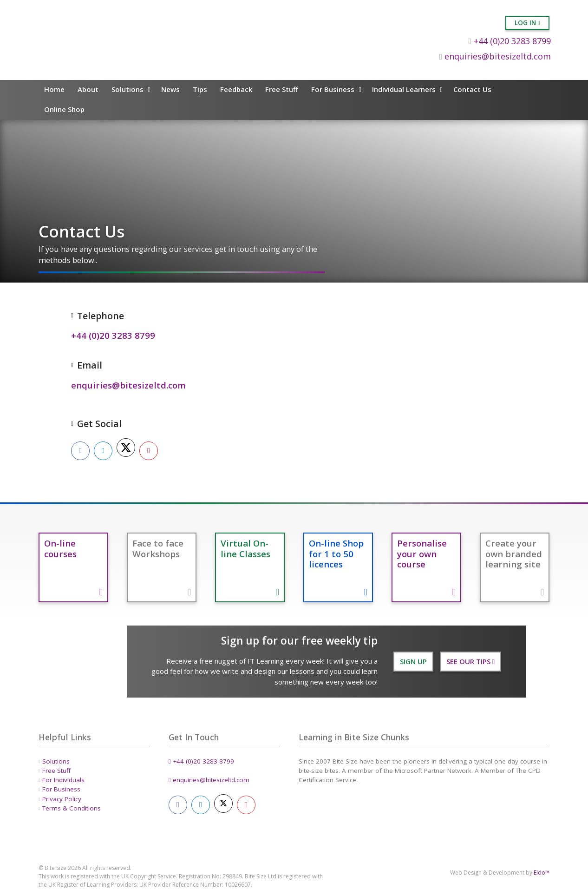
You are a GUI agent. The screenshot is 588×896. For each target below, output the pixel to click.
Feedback (236, 89)
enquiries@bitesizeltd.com (495, 56)
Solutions (127, 89)
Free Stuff (282, 89)
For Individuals (63, 780)
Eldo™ (542, 873)
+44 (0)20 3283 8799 (510, 41)
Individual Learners (404, 89)
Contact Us (472, 89)
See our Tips (470, 661)
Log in (527, 23)
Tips (200, 89)
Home (54, 89)
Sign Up (413, 661)
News (170, 89)
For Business (333, 89)
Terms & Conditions (72, 808)
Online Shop (64, 109)
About (88, 89)
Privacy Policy (62, 798)
